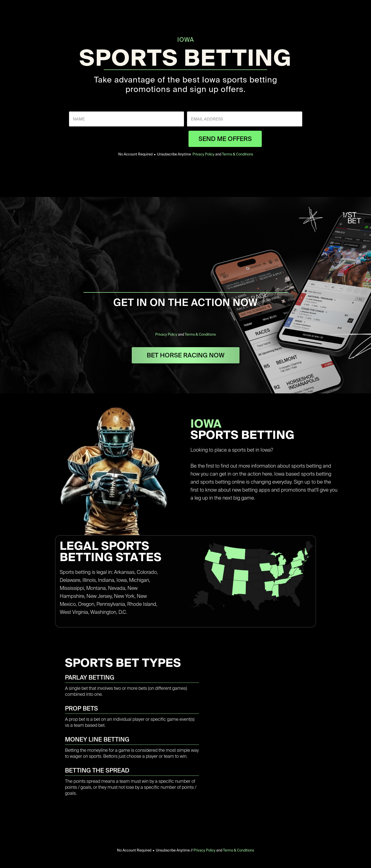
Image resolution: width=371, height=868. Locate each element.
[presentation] (147, 139)
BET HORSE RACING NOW (186, 355)
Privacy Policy (203, 154)
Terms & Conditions (237, 154)
